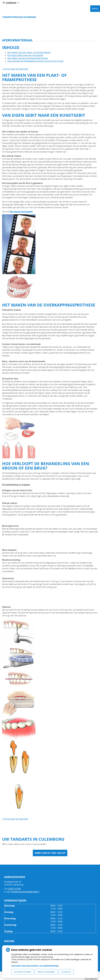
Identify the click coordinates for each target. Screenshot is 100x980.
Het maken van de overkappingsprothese (28, 58)
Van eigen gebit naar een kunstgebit (25, 55)
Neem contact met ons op (50, 853)
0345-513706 (14, 889)
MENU (95, 9)
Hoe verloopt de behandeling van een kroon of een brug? (35, 61)
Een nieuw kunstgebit (21, 212)
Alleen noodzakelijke (46, 972)
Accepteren (66, 972)
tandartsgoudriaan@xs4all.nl (25, 892)
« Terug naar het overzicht (15, 69)
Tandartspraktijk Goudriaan (19, 17)
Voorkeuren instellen (23, 972)
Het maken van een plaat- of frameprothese (29, 52)
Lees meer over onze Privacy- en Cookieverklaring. (35, 966)
